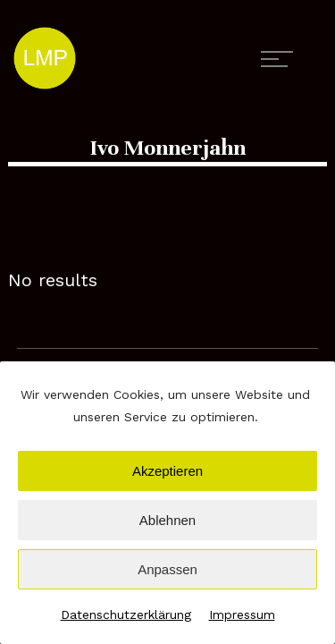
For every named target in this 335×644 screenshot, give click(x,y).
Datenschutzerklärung (126, 614)
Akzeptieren (167, 471)
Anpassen (167, 569)
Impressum (242, 614)
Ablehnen (167, 520)
